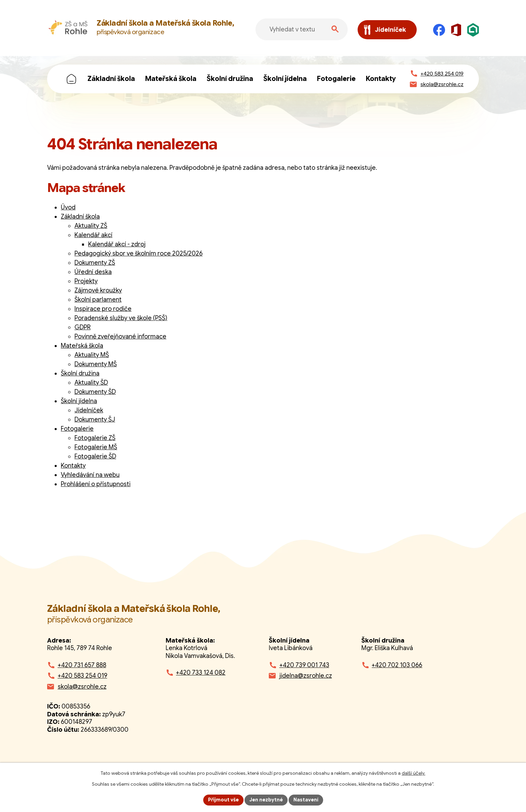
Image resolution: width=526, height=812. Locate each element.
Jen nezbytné (266, 800)
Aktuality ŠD (91, 383)
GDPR (82, 327)
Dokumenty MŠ (96, 364)
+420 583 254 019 (82, 676)
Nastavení (306, 800)
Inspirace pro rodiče (103, 309)
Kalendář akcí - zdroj (117, 244)
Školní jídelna (285, 79)
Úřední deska (93, 272)
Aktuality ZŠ (91, 226)
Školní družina (230, 79)
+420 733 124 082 (201, 673)
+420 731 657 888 (82, 665)
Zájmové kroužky (98, 290)
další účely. (413, 773)
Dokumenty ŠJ (95, 419)
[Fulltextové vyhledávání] (302, 29)
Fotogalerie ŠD (95, 456)
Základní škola (111, 79)
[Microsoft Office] (456, 30)
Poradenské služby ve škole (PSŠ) (121, 318)
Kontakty (381, 79)
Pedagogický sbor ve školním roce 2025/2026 (139, 253)
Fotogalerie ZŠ (95, 438)
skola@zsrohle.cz (82, 687)
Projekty (86, 281)
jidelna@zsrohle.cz (306, 676)
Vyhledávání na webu (90, 475)
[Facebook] (439, 30)
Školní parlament (98, 300)
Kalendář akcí (93, 235)
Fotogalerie (336, 79)
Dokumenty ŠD (95, 392)
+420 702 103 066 (397, 665)
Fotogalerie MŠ (96, 447)
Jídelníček (89, 410)
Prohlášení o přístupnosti (96, 484)
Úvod (71, 79)
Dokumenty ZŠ (95, 263)
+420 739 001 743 (304, 665)
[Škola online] (473, 30)
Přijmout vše (223, 800)
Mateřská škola (171, 79)
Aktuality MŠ (92, 355)
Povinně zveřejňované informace (120, 336)
